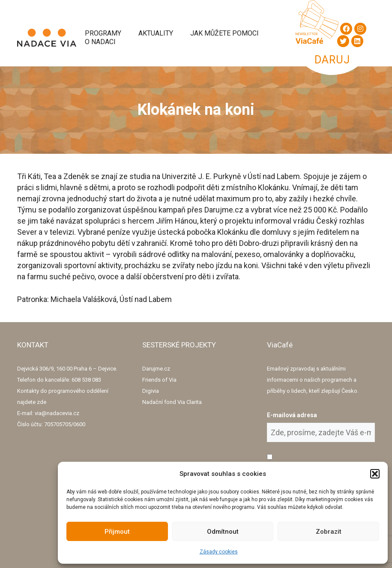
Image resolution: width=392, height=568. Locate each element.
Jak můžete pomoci (224, 33)
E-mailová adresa (292, 415)
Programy (103, 33)
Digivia (151, 391)
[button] (375, 474)
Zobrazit (329, 532)
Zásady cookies (219, 552)
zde (42, 402)
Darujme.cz (156, 369)
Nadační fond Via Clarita (172, 402)
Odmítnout (223, 532)
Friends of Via (159, 380)
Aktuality (156, 33)
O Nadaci (100, 42)
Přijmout (117, 532)
